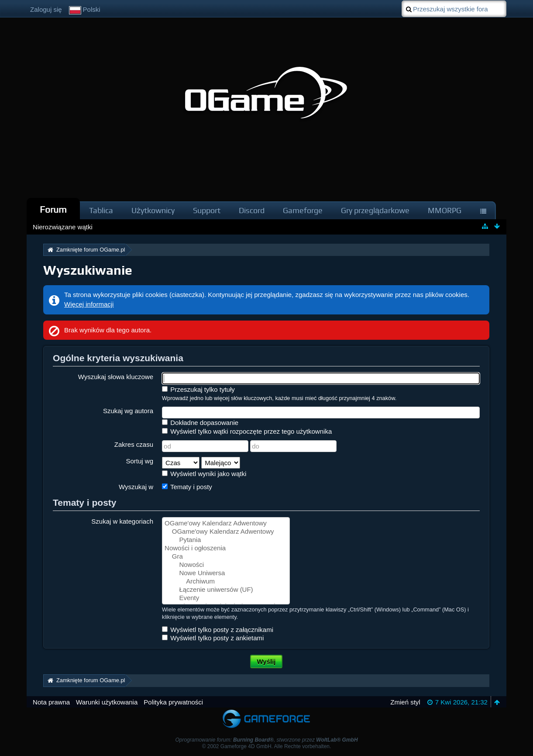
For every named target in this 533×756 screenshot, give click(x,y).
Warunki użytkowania (107, 702)
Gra (226, 557)
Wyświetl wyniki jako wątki (204, 474)
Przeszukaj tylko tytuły (198, 389)
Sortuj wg (140, 461)
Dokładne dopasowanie (200, 423)
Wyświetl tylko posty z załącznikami (218, 630)
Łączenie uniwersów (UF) (226, 590)
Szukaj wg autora (128, 411)
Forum (53, 209)
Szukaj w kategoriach (122, 521)
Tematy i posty (187, 487)
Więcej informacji (89, 304)
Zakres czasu (134, 444)
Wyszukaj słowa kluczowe (116, 377)
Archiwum (226, 582)
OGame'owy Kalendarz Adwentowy (226, 523)
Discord (252, 210)
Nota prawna (51, 702)
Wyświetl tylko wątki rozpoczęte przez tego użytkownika (247, 431)
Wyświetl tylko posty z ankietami (213, 638)
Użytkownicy (153, 210)
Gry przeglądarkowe (375, 210)
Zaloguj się (46, 9)
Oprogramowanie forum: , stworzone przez (266, 740)
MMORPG (445, 210)
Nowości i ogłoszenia (226, 548)
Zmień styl (405, 702)
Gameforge (303, 210)
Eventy (226, 598)
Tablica (101, 210)
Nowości (226, 565)
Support (207, 210)
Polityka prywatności (173, 702)
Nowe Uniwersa (226, 573)
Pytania (226, 540)
